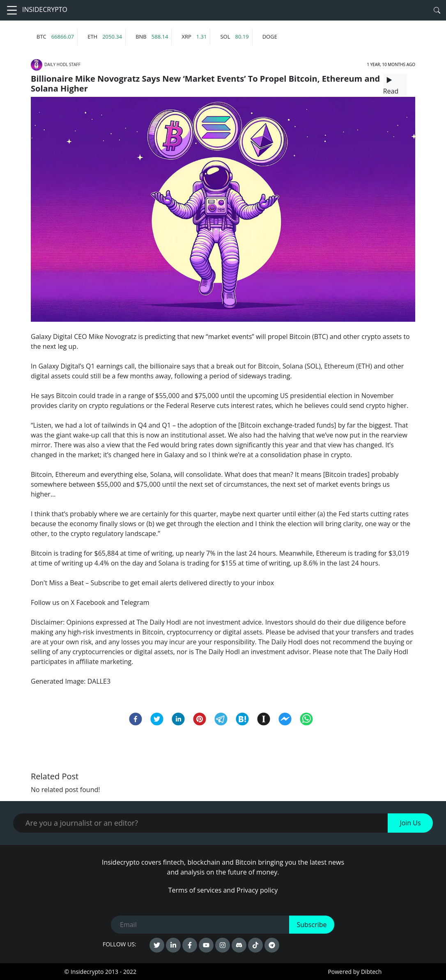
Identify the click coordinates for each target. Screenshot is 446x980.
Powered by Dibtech (355, 972)
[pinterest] (200, 719)
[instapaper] (264, 719)
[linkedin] (178, 719)
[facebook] (136, 719)
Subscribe (312, 925)
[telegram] (221, 719)
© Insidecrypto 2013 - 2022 (100, 972)
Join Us (410, 823)
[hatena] (242, 719)
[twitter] (157, 719)
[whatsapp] (306, 719)
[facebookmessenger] (285, 719)
